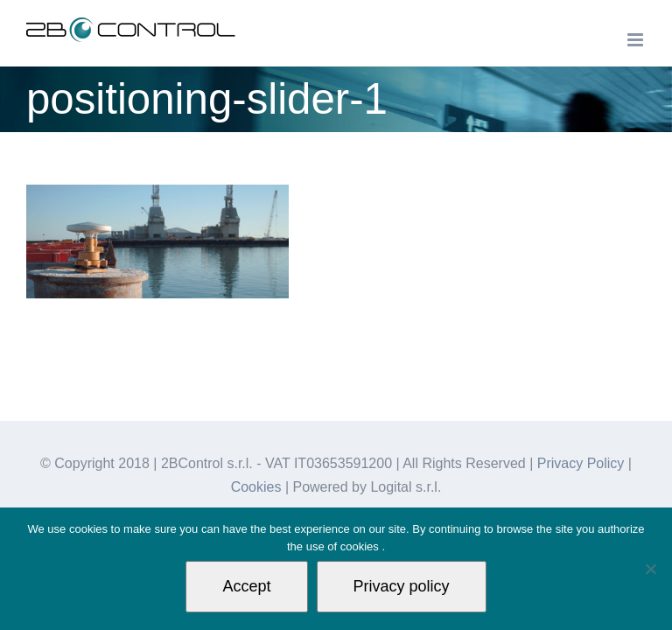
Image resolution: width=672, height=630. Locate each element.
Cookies (256, 487)
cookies (361, 546)
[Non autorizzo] (650, 569)
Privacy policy (402, 586)
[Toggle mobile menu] (637, 40)
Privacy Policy (581, 463)
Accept (246, 586)
